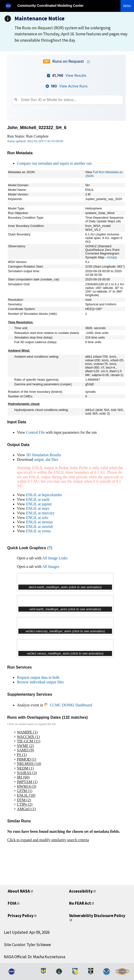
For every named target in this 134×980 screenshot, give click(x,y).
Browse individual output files (40, 682)
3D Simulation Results (44, 455)
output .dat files (46, 459)
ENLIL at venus (38, 531)
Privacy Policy (21, 916)
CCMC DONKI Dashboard (68, 705)
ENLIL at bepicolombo (44, 495)
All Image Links (55, 558)
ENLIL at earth (38, 499)
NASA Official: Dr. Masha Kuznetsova (35, 957)
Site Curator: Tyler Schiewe (27, 945)
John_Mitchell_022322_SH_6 (37, 128)
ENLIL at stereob (39, 527)
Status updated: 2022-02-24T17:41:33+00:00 (35, 141)
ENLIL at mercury (40, 513)
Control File (35, 432)
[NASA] (11, 6)
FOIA (12, 903)
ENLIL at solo (37, 518)
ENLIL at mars (38, 508)
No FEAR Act (80, 903)
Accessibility (81, 891)
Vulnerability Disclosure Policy (97, 916)
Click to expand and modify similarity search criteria (48, 840)
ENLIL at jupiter (39, 504)
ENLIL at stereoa (39, 522)
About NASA (19, 891)
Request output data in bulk (38, 677)
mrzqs (111, 257)
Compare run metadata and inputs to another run (54, 163)
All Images (51, 567)
